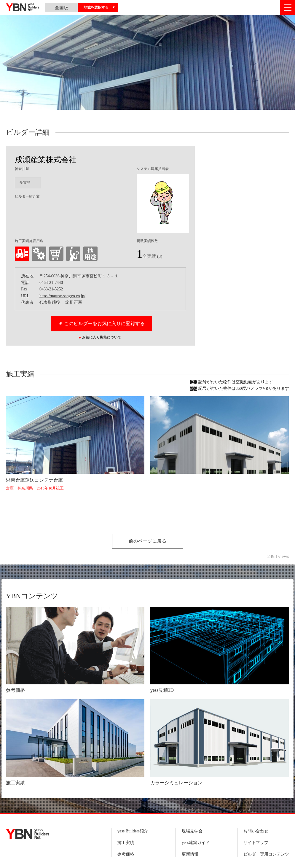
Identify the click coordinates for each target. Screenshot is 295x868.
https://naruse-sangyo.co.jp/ (62, 296)
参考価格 (126, 854)
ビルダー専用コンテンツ (266, 854)
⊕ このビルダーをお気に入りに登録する (102, 323)
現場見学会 (192, 831)
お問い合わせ (256, 831)
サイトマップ (256, 843)
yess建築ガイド (196, 843)
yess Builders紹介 (133, 831)
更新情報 (190, 854)
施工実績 (126, 843)
